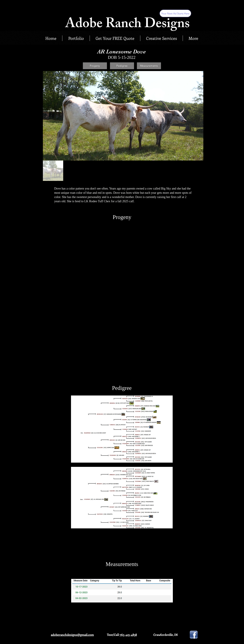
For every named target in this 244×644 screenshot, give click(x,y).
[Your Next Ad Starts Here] (175, 13)
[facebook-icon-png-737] (194, 635)
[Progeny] (95, 66)
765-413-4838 (128, 635)
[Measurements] (149, 66)
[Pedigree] (122, 66)
